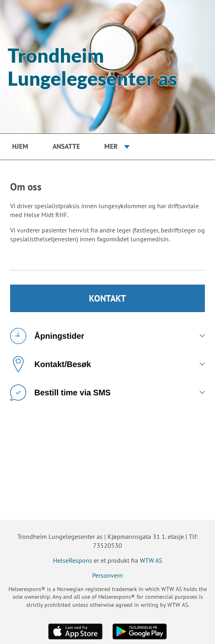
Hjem (20, 146)
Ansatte (66, 146)
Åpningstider (47, 336)
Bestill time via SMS (60, 393)
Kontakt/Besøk (51, 364)
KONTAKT (107, 298)
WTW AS (151, 560)
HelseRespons (73, 560)
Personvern (107, 575)
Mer (111, 146)
